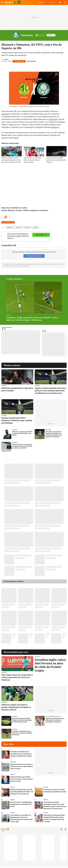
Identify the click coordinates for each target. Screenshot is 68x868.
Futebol (35, 227)
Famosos (13, 775)
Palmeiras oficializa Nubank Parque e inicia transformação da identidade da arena (22, 720)
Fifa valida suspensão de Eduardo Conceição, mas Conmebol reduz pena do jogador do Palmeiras (54, 434)
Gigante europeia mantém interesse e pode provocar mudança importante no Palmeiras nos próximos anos (51, 391)
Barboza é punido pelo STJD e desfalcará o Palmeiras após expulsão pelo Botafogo (17, 420)
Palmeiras (27, 35)
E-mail (60, 2)
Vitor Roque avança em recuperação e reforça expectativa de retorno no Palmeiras (17, 677)
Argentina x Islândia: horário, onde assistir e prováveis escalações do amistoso (55, 720)
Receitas (46, 787)
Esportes (27, 227)
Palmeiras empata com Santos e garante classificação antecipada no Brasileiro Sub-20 (16, 707)
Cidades (12, 800)
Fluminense (53, 119)
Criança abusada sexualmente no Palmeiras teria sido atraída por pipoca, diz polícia (22, 446)
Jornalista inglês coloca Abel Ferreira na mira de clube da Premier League (50, 665)
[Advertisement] (48, 447)
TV (11, 749)
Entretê (45, 800)
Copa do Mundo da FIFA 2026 (19, 2)
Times (51, 35)
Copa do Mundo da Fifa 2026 (53, 717)
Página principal (10, 2)
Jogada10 (18, 227)
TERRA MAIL (52, 2)
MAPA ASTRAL (42, 2)
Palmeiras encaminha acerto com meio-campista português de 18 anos (22, 733)
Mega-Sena (13, 762)
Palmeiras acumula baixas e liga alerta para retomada (17, 389)
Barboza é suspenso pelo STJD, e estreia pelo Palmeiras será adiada (22, 433)
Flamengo (55, 127)
